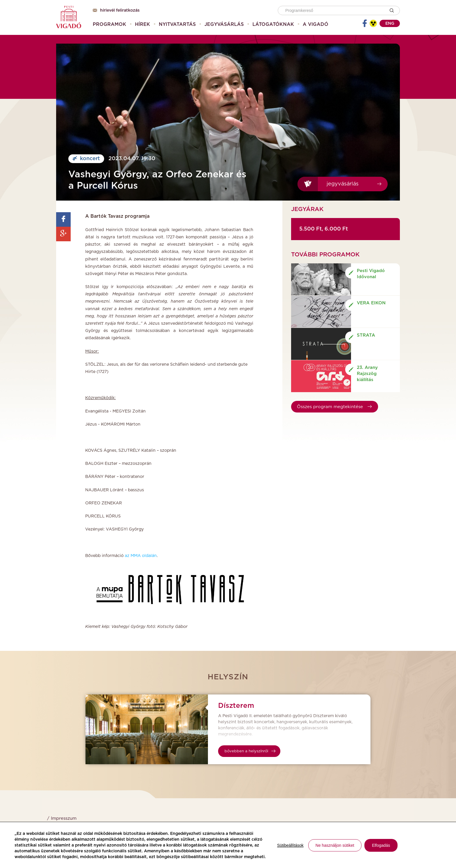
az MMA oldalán (141, 556)
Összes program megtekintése (334, 407)
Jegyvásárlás (343, 184)
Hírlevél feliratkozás (116, 10)
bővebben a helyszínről (250, 751)
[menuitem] (109, 24)
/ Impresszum (62, 818)
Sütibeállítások (290, 845)
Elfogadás (381, 845)
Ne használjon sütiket (335, 845)
